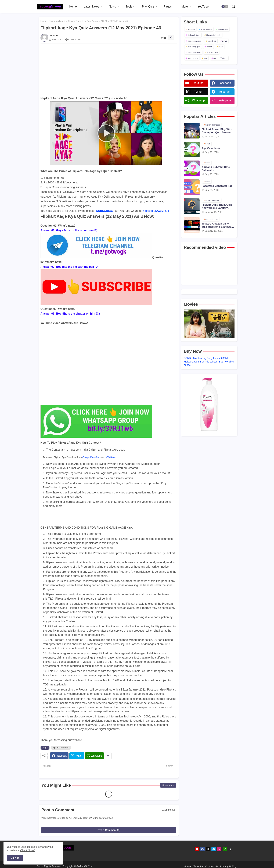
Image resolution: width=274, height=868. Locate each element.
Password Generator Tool (217, 186)
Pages (168, 7)
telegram (225, 92)
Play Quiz (148, 7)
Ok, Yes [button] (15, 858)
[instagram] (219, 849)
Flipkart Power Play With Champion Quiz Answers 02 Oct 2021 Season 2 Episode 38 (217, 131)
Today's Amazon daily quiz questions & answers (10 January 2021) (218, 225)
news (225, 41)
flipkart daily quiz (57, 21)
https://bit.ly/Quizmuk (156, 211)
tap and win (193, 58)
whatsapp (198, 100)
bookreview (223, 29)
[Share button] (108, 756)
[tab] (73, 7)
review (209, 47)
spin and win (212, 52)
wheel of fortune (220, 58)
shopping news (194, 52)
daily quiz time (194, 35)
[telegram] (214, 849)
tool (206, 58)
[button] (225, 7)
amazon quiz (206, 29)
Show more (168, 785)
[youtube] (197, 849)
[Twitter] (77, 756)
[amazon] (230, 849)
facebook (225, 83)
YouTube (203, 7)
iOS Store (111, 457)
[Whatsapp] (94, 756)
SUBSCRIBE (104, 211)
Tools (129, 7)
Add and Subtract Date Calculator (216, 168)
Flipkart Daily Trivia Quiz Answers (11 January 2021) (217, 206)
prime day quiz (194, 47)
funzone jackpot (195, 41)
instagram (225, 100)
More (185, 7)
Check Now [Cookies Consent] (27, 850)
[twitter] (208, 849)
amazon (191, 29)
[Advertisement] (109, 68)
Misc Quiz (212, 41)
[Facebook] (59, 756)
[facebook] (202, 849)
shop (221, 47)
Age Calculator (211, 148)
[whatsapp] (225, 849)
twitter (198, 92)
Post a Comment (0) (109, 830)
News (112, 7)
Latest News (91, 7)
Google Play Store (92, 457)
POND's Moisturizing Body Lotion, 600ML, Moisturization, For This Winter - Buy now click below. (209, 362)
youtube (198, 83)
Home (73, 7)
